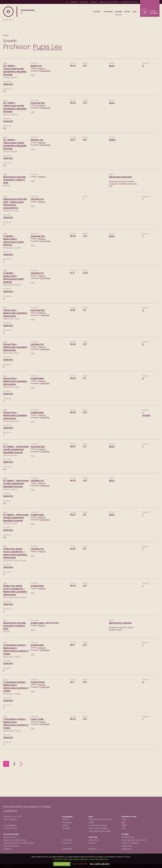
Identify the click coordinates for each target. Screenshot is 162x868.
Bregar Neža (45, 71)
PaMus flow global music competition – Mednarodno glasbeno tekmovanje (15, 553)
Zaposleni (67, 843)
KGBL (124, 819)
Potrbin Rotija (38, 682)
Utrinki (65, 825)
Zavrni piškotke (80, 864)
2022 (5, 308)
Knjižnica (7, 849)
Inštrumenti (94, 840)
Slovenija (14, 77)
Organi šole (127, 846)
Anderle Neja (37, 378)
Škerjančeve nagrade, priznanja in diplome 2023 (15, 180)
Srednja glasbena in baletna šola (18, 843)
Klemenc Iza (37, 140)
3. (4, 261)
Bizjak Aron (36, 66)
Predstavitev (128, 837)
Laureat (146, 415)
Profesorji (67, 840)
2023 (5, 196)
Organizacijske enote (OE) (134, 840)
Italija (16, 210)
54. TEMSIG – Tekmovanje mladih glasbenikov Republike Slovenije (15, 70)
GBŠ (123, 822)
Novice (66, 819)
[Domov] (8, 13)
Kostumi (93, 843)
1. (4, 224)
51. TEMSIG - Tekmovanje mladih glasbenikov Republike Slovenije (16, 449)
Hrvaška (23, 560)
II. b (5, 128)
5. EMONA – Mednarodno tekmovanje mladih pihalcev (13, 241)
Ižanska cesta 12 (11, 816)
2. (143, 66)
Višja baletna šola (11, 846)
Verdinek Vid (37, 199)
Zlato (112, 66)
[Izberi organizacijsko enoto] (28, 12)
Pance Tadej (37, 719)
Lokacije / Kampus (130, 843)
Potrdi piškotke (62, 864)
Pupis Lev (42, 69)
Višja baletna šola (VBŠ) (100, 831)
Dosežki (10, 41)
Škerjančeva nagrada (120, 623)
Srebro (112, 140)
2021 (5, 546)
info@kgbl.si (11, 825)
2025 (5, 63)
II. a (5, 91)
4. (4, 298)
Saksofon (8, 84)
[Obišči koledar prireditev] (150, 8)
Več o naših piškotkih (100, 864)
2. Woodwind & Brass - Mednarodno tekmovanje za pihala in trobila (16, 649)
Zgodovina (126, 849)
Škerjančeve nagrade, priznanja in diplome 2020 (15, 626)
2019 (5, 642)
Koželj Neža (45, 315)
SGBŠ (33, 75)
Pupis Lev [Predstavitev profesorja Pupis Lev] (48, 47)
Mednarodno (8, 210)
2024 (5, 174)
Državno (6, 77)
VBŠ (123, 828)
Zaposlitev (67, 849)
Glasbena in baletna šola (15, 840)
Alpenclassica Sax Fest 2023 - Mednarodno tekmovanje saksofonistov (15, 203)
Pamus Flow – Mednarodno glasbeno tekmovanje (15, 313)
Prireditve (67, 822)
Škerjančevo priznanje (120, 177)
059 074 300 (11, 828)
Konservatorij (10, 837)
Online (17, 319)
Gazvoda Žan (38, 103)
